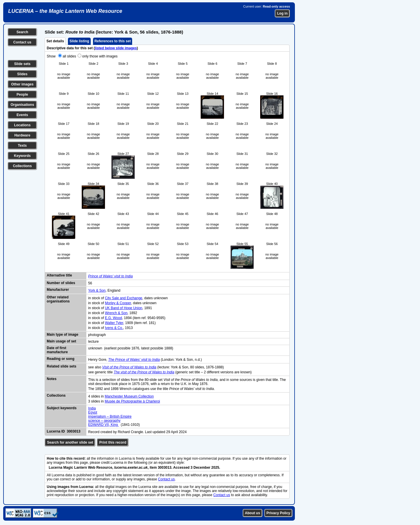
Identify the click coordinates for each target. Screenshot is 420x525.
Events (22, 115)
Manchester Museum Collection (129, 396)
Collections (22, 166)
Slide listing (79, 41)
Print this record (113, 442)
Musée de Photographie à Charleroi (132, 401)
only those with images (100, 56)
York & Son (97, 290)
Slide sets (22, 64)
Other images (22, 84)
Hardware (22, 135)
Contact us (22, 42)
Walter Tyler (114, 323)
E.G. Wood (113, 318)
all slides (69, 56)
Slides (22, 74)
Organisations (22, 105)
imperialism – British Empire (110, 416)
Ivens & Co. (114, 328)
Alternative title (59, 275)
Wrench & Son (116, 313)
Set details (55, 41)
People (22, 94)
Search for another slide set (70, 442)
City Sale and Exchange (124, 298)
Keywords (22, 156)
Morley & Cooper (118, 303)
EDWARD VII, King (103, 425)
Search (22, 32)
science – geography (104, 421)
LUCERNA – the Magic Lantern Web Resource (65, 11)
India (92, 408)
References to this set (113, 41)
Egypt (93, 412)
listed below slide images (116, 48)
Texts (22, 146)
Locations (22, 125)
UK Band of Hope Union (124, 308)
